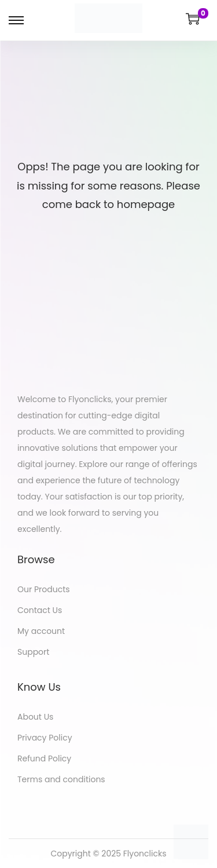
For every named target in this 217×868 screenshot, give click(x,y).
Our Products (44, 589)
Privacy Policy (45, 738)
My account (41, 631)
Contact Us (40, 610)
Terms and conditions (61, 779)
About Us (35, 717)
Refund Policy (44, 758)
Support (33, 652)
